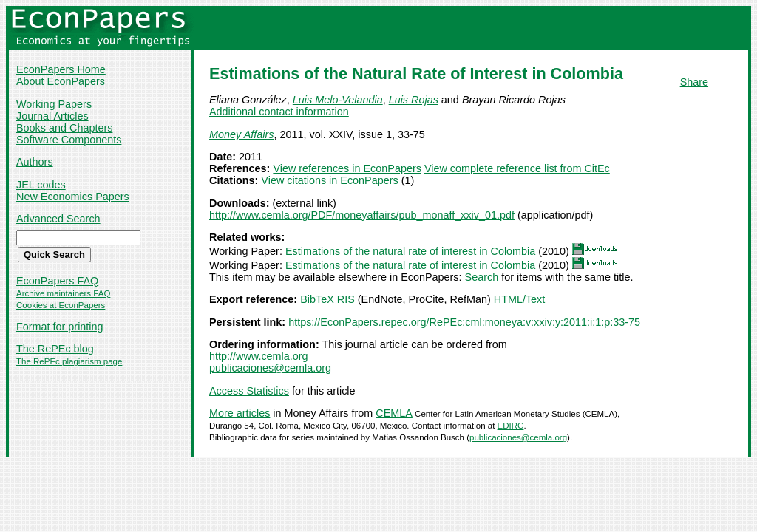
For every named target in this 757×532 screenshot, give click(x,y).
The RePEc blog (55, 349)
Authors (35, 162)
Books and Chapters (64, 128)
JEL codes (41, 185)
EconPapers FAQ (57, 281)
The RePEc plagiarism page (69, 361)
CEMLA (394, 413)
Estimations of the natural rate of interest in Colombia (410, 251)
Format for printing (60, 327)
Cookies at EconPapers (61, 305)
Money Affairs (241, 134)
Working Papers (54, 104)
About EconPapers (61, 81)
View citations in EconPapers (329, 180)
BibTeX (317, 299)
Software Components (69, 140)
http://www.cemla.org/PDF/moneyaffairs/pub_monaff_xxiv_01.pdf (362, 215)
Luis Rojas (414, 100)
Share (694, 82)
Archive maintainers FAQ (63, 293)
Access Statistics (249, 391)
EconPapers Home (61, 69)
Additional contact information (279, 112)
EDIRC (511, 426)
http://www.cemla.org (259, 356)
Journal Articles (52, 116)
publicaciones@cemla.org (270, 368)
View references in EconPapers (347, 168)
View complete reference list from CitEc (517, 168)
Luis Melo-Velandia (338, 100)
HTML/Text (520, 299)
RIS (346, 299)
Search (482, 277)
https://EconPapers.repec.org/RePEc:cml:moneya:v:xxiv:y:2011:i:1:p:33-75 (464, 322)
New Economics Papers (73, 197)
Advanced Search (58, 219)
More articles (240, 413)
